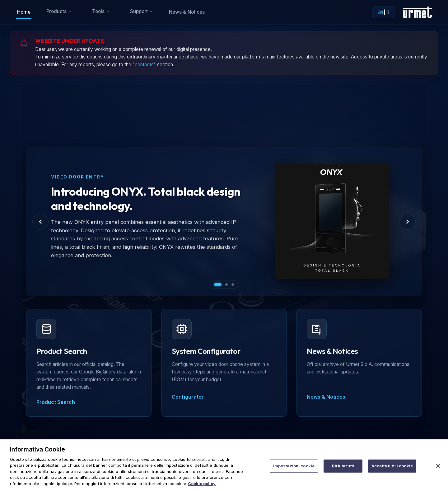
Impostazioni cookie (294, 472)
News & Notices (187, 12)
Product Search (56, 402)
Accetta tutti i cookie (392, 472)
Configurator (188, 397)
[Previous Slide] (40, 222)
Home (24, 12)
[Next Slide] (408, 222)
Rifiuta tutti (343, 472)
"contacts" (144, 65)
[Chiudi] (438, 472)
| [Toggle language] (384, 12)
